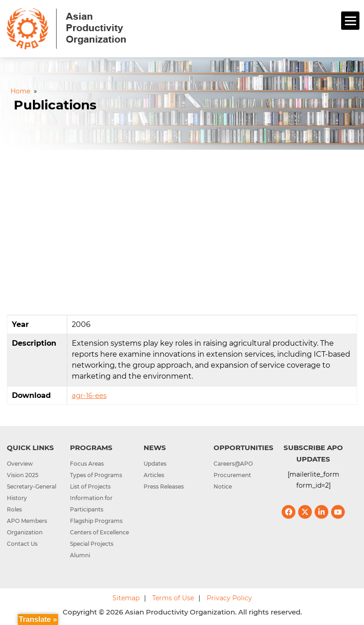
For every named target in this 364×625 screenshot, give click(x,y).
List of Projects (90, 486)
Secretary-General (32, 486)
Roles (14, 509)
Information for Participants (91, 504)
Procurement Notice (232, 481)
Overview (20, 464)
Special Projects (92, 544)
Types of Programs (96, 475)
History (17, 498)
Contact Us (22, 544)
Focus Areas (87, 464)
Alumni (80, 555)
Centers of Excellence (99, 532)
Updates (155, 464)
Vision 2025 (23, 475)
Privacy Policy (229, 598)
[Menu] (350, 21)
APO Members (27, 521)
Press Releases (164, 486)
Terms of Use (173, 598)
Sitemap (126, 598)
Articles (154, 475)
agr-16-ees (89, 395)
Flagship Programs (96, 521)
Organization (25, 532)
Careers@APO (233, 464)
